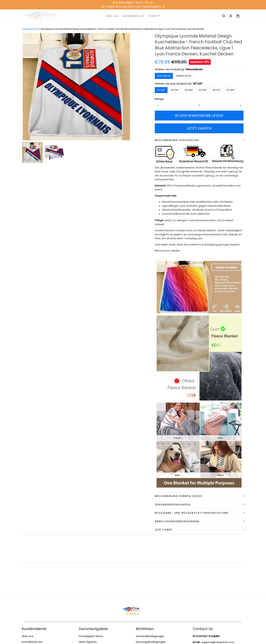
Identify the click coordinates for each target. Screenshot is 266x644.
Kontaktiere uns (133, 16)
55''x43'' (175, 90)
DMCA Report (133, 628)
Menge (159, 99)
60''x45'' (189, 90)
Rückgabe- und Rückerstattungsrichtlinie (38, 598)
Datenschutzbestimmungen (155, 605)
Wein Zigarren (88, 584)
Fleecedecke (194, 69)
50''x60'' (203, 90)
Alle (37, 29)
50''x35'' (198, 84)
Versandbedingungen (36, 605)
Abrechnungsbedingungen (153, 600)
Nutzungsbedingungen (37, 590)
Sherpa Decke (184, 76)
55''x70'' (217, 90)
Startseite (28, 29)
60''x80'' (231, 90)
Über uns (112, 16)
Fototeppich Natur (91, 578)
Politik (154, 16)
